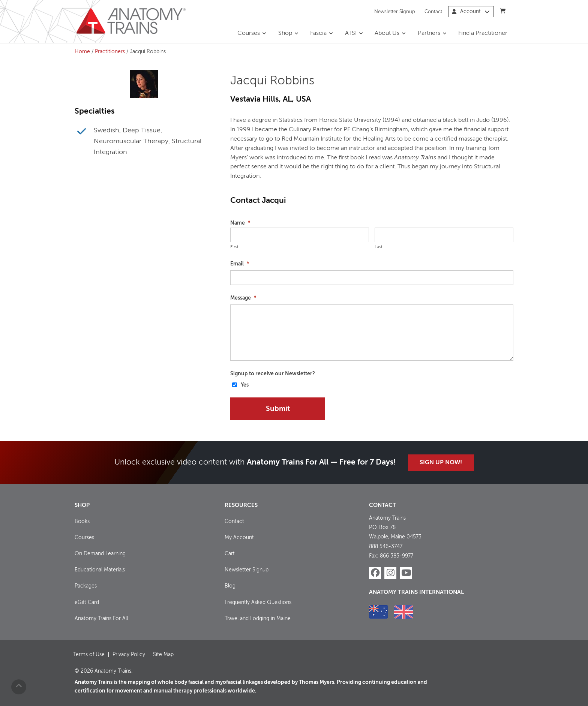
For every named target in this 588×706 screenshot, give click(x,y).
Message (243, 298)
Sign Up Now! (441, 463)
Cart (230, 554)
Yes (245, 385)
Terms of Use (89, 655)
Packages (86, 586)
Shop (285, 33)
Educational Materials (100, 570)
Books (82, 522)
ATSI (351, 33)
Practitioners (110, 52)
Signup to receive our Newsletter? (273, 374)
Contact (433, 11)
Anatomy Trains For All (101, 619)
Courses (249, 33)
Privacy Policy (129, 655)
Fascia (318, 33)
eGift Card (87, 603)
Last (379, 247)
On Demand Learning (100, 554)
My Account (239, 538)
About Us (387, 33)
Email (240, 264)
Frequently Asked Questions (258, 603)
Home (82, 52)
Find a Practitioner (483, 33)
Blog (230, 586)
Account (471, 12)
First (234, 247)
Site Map (163, 655)
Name (240, 223)
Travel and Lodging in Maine (258, 619)
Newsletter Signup (395, 11)
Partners (429, 33)
